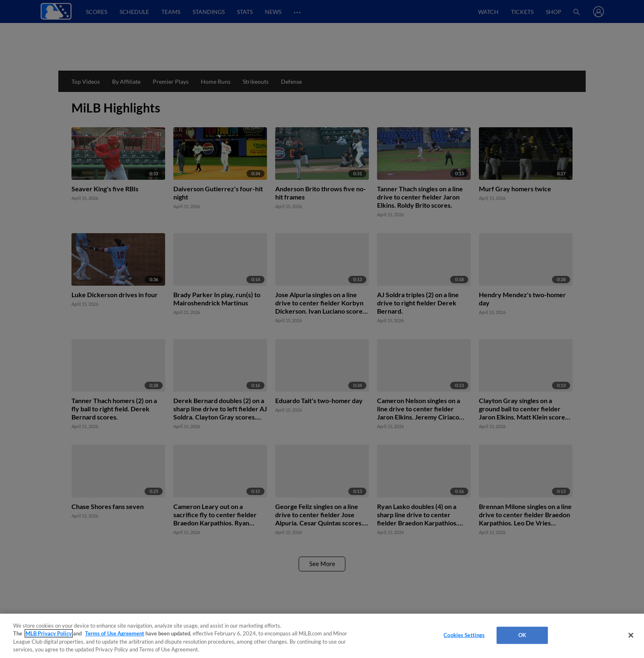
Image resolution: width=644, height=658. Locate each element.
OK (522, 635)
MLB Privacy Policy (49, 633)
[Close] (631, 635)
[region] (322, 636)
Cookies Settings (464, 635)
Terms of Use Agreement (115, 633)
